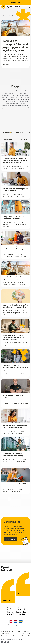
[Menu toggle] (26, 7)
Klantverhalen (8, 139)
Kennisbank (6, 16)
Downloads (24, 139)
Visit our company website (16, 625)
